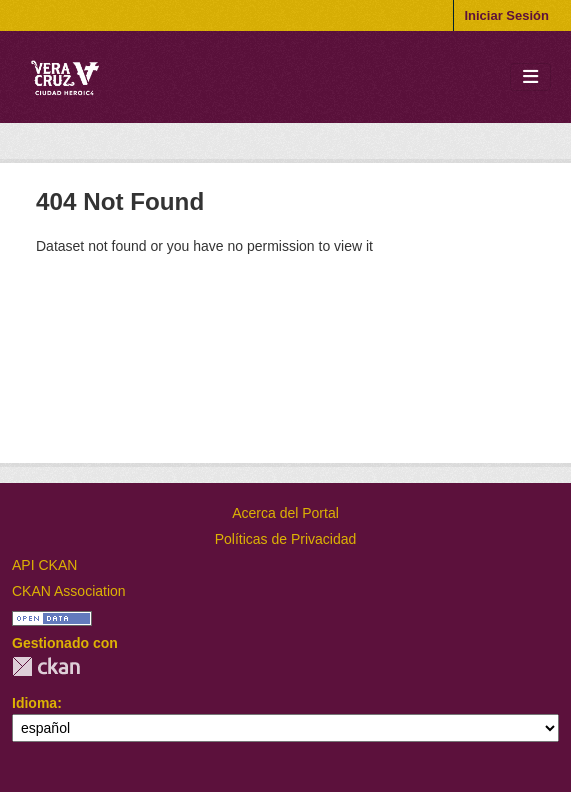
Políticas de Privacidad (286, 539)
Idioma (34, 703)
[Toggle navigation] (530, 77)
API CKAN (44, 565)
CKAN (46, 666)
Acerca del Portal (285, 513)
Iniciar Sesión (506, 15)
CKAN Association (69, 591)
